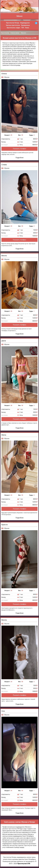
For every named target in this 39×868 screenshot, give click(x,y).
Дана (4, 341)
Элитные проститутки (13, 25)
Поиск (27, 28)
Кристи (5, 525)
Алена (4, 74)
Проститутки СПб (24, 864)
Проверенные (25, 25)
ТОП (23, 28)
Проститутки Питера (13, 23)
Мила (4, 435)
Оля (3, 711)
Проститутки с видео (13, 28)
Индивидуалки (25, 23)
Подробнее (20, 158)
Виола (4, 256)
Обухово (7, 77)
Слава (4, 165)
